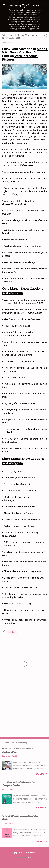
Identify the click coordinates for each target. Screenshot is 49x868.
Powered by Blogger (24, 853)
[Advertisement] (24, 714)
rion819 (30, 858)
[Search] (45, 5)
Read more (41, 774)
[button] (45, 36)
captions (12, 632)
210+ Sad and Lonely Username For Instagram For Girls (18, 784)
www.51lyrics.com (25, 5)
